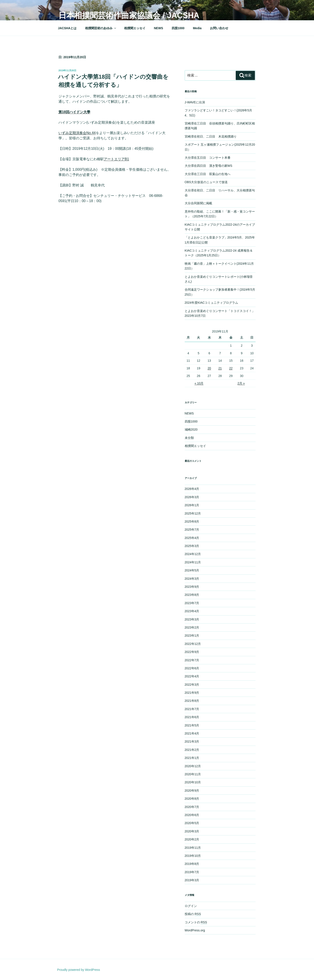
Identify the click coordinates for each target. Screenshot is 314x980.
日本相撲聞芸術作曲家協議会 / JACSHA (129, 15)
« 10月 (199, 383)
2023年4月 (192, 611)
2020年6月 (192, 815)
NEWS (159, 28)
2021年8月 (192, 701)
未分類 (189, 438)
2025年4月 (192, 538)
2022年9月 (192, 652)
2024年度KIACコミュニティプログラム (212, 303)
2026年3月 (192, 497)
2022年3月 (192, 685)
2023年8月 (192, 595)
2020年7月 (192, 807)
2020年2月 (192, 839)
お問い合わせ (219, 28)
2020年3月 (192, 831)
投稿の (193, 914)
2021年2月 (192, 750)
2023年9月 (192, 587)
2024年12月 (193, 554)
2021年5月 (192, 725)
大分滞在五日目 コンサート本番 (208, 158)
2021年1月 (192, 758)
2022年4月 (192, 676)
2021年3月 (192, 741)
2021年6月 (192, 717)
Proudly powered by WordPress (79, 970)
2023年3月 (192, 619)
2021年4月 (192, 733)
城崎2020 (191, 429)
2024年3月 (192, 579)
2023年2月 (192, 627)
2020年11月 (193, 774)
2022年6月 (192, 668)
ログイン (191, 906)
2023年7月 (192, 603)
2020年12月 (193, 766)
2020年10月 (193, 782)
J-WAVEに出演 (195, 102)
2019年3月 (192, 880)
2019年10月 (193, 856)
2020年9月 (192, 791)
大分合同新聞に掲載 (198, 203)
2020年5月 (192, 823)
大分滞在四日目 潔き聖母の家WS (209, 166)
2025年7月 (192, 530)
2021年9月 (192, 693)
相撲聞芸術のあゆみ (101, 28)
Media (197, 28)
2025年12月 (193, 513)
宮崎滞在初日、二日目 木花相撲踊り (211, 136)
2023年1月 (192, 636)
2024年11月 (193, 562)
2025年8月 (192, 522)
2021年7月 (192, 709)
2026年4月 (192, 489)
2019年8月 (192, 864)
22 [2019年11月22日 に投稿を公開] (231, 368)
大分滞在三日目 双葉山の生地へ (208, 174)
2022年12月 (193, 644)
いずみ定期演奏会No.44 (77, 133)
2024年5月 (192, 570)
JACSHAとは (67, 28)
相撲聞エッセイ (135, 28)
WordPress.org (195, 930)
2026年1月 (192, 505)
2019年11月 (193, 848)
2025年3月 (192, 546)
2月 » (241, 383)
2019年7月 (192, 872)
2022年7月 (192, 660)
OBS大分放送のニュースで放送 (206, 182)
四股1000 (178, 28)
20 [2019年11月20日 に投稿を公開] (209, 368)
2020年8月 (192, 799)
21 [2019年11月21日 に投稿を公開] (220, 368)
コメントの (196, 922)
